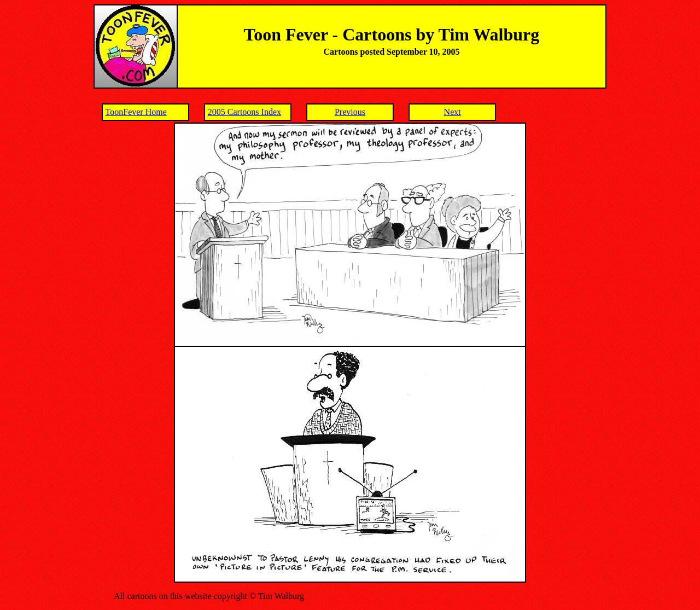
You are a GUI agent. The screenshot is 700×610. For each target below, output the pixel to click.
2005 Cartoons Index (244, 112)
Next (453, 112)
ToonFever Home (136, 112)
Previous (350, 112)
